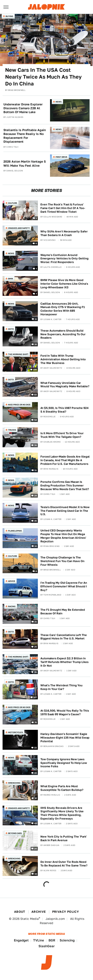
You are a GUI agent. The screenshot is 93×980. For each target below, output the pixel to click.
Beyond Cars (15, 833)
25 (36, 647)
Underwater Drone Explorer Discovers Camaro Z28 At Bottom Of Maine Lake (23, 108)
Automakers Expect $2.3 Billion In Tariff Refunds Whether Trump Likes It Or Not (64, 662)
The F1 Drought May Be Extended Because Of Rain (63, 612)
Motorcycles (15, 732)
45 (36, 521)
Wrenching (14, 783)
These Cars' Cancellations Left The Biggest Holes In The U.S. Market (64, 637)
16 (36, 344)
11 (36, 319)
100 (35, 369)
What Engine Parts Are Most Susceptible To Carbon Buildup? (62, 788)
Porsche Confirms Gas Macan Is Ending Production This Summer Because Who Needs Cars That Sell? (65, 486)
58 (36, 420)
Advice (12, 581)
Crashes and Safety (19, 228)
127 (35, 697)
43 (36, 773)
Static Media (30, 919)
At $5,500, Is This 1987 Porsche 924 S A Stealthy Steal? (64, 410)
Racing (12, 606)
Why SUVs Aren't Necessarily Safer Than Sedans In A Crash (64, 233)
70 (36, 722)
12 (36, 798)
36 (36, 445)
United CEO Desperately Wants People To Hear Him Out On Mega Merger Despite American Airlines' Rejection (63, 536)
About (20, 912)
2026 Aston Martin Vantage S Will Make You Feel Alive (25, 163)
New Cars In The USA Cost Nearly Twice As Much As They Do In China (43, 77)
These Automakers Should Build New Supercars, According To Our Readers (63, 334)
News (59, 102)
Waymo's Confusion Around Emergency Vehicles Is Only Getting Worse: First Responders (64, 259)
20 (36, 848)
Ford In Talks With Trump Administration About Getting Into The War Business (63, 359)
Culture (13, 203)
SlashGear (47, 946)
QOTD (11, 329)
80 (36, 672)
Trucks (12, 430)
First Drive (61, 157)
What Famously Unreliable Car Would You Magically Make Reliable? (65, 385)
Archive (39, 912)
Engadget (21, 940)
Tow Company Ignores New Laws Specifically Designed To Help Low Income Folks (64, 763)
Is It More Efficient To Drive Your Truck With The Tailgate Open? (62, 435)
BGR (52, 940)
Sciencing (67, 940)
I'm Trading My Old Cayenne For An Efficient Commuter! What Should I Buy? (64, 586)
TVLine (39, 940)
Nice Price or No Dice (19, 405)
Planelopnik (15, 531)
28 (36, 495)
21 (36, 621)
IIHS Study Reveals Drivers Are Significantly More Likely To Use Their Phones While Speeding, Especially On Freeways (62, 813)
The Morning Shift (18, 354)
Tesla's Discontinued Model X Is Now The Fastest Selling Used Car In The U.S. (65, 511)
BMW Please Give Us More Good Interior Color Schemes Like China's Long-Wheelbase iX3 (64, 284)
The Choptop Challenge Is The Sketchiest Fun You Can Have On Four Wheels (62, 561)
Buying (9, 16)
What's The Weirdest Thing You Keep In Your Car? (61, 687)
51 (36, 470)
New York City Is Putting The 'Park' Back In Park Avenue (64, 838)
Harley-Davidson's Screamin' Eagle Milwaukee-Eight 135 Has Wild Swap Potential (65, 738)
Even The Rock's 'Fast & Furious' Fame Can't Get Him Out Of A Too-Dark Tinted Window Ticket (63, 208)
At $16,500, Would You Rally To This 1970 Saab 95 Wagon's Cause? (65, 712)
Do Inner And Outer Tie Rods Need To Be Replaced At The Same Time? (64, 864)
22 (36, 748)
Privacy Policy (66, 912)
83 (36, 395)
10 (36, 546)
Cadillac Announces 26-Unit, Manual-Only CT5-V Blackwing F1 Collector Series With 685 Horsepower (63, 309)
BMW (11, 279)
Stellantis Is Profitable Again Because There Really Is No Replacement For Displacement (25, 136)
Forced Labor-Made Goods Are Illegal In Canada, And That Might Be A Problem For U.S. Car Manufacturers (65, 460)
